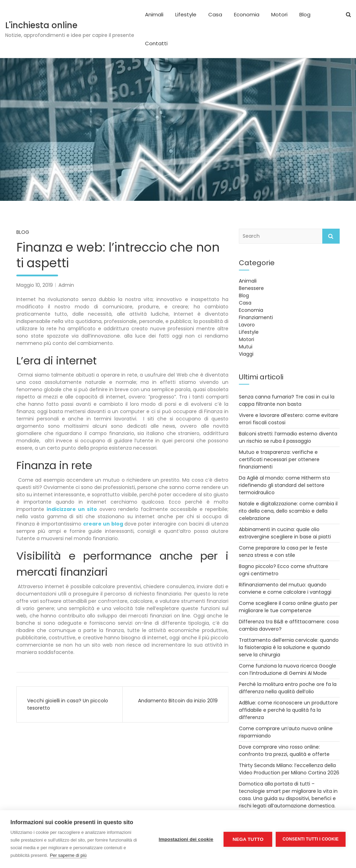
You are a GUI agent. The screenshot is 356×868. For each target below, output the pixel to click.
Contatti (156, 43)
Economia (247, 14)
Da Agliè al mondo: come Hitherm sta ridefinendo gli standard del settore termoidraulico (284, 485)
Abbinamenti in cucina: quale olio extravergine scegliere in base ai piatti (285, 533)
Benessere (251, 288)
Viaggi (246, 354)
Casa (215, 14)
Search (331, 236)
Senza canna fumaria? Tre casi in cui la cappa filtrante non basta (287, 400)
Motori (279, 14)
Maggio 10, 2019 (35, 285)
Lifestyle (186, 14)
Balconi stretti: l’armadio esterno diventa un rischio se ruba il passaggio (288, 437)
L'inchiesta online (41, 25)
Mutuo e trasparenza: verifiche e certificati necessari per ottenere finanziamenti (279, 459)
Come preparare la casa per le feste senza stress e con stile (283, 551)
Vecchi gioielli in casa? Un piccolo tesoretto (68, 704)
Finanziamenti (256, 317)
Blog (305, 14)
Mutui (246, 347)
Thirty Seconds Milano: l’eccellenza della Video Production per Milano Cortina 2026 (289, 769)
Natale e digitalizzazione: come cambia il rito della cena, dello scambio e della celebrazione (288, 511)
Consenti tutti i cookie (311, 839)
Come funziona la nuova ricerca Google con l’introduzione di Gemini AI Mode (288, 669)
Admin (66, 285)
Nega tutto (248, 839)
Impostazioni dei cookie (186, 839)
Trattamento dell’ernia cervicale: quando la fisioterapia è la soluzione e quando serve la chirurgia (289, 647)
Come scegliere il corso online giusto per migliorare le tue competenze (288, 607)
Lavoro (247, 325)
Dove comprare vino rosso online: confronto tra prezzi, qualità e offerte (284, 751)
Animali (154, 14)
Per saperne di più (68, 855)
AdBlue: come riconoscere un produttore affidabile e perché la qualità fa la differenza (288, 710)
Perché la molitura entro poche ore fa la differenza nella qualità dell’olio (288, 688)
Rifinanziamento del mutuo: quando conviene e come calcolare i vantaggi (285, 588)
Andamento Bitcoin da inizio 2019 (178, 701)
